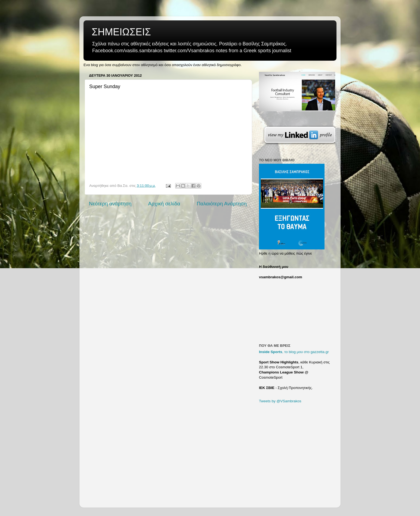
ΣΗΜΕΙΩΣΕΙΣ (121, 32)
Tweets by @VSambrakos (280, 401)
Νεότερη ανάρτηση (110, 204)
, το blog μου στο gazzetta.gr (294, 352)
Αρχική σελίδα (164, 204)
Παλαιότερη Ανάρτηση (222, 204)
